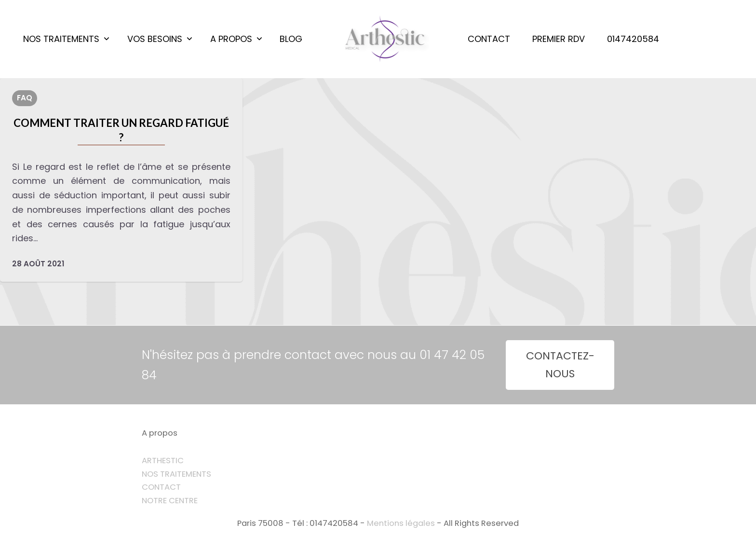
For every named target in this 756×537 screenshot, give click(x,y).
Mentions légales (401, 523)
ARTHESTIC (163, 461)
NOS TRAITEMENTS (176, 474)
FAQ (25, 98)
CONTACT (161, 487)
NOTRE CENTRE (170, 501)
